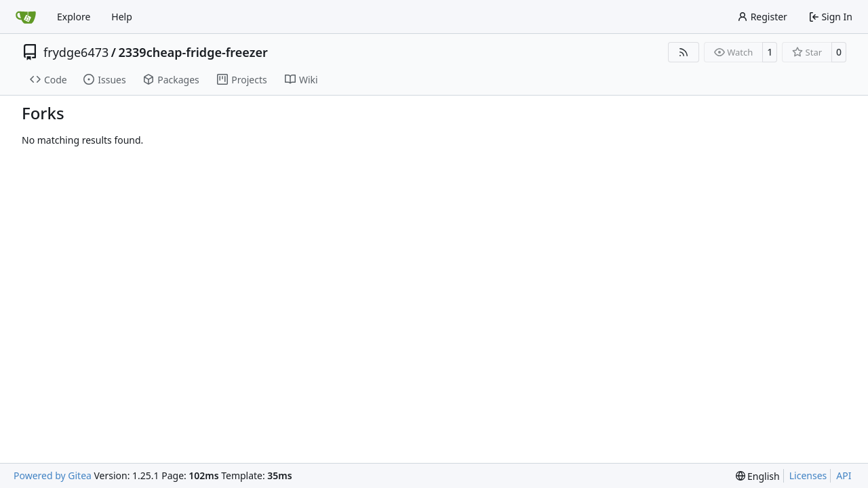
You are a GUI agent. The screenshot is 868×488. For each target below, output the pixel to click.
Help (122, 17)
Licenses (808, 475)
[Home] (26, 17)
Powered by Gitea (53, 475)
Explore (74, 17)
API (844, 475)
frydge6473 (76, 52)
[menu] (758, 476)
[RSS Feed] (684, 52)
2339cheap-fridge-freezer (193, 52)
